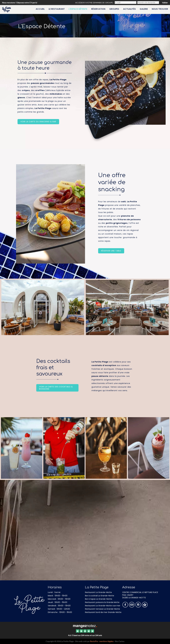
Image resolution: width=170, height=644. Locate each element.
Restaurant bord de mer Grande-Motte (103, 612)
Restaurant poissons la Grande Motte (102, 602)
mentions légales (107, 641)
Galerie (144, 9)
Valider (165, 3)
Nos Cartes (120, 641)
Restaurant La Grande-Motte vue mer (103, 606)
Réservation (98, 9)
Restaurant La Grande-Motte (98, 592)
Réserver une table (111, 251)
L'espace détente (78, 9)
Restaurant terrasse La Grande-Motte (102, 609)
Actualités (129, 9)
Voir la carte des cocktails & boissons (56, 388)
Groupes (114, 9)
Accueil (40, 9)
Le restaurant (57, 9)
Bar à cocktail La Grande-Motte (100, 596)
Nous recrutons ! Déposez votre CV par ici (20, 3)
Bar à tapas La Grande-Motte (99, 599)
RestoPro (94, 641)
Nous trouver (160, 9)
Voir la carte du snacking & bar (38, 122)
